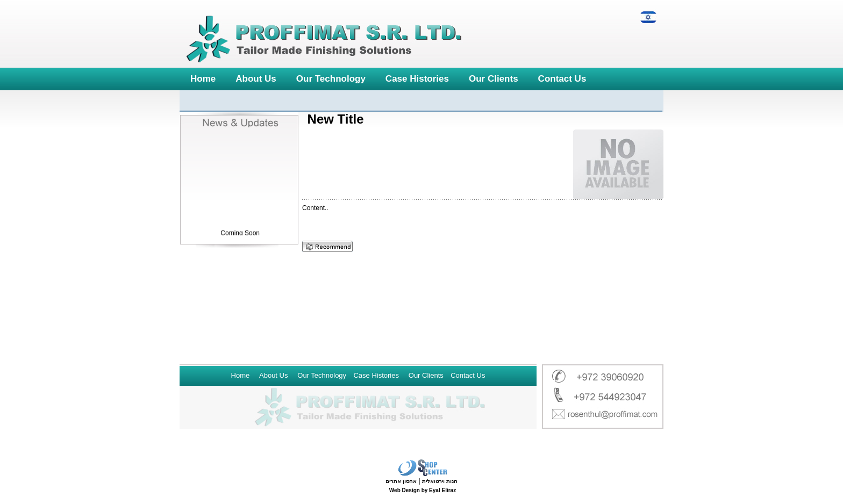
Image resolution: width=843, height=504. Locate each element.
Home (203, 79)
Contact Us (562, 79)
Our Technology (331, 79)
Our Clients (494, 79)
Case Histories (417, 79)
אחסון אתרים (401, 481)
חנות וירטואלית (440, 481)
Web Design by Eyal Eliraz (423, 490)
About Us (256, 79)
